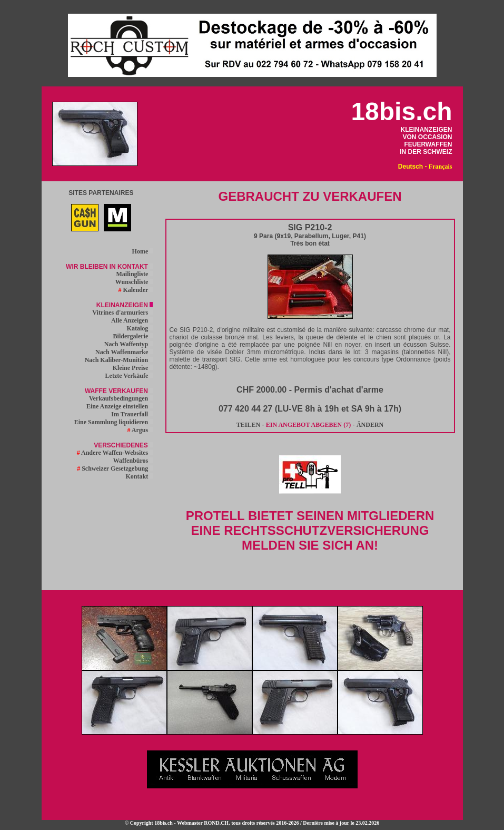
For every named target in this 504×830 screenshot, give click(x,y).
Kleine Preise (133, 368)
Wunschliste (134, 282)
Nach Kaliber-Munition (119, 360)
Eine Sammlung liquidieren (113, 422)
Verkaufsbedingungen (121, 398)
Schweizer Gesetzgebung (115, 468)
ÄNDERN (370, 425)
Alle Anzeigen (132, 320)
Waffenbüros (133, 461)
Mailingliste (135, 274)
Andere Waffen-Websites (115, 453)
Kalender (135, 290)
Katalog (140, 328)
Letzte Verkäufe (129, 376)
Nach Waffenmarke (124, 352)
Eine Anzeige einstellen (120, 406)
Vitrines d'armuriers (122, 313)
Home (143, 251)
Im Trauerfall (132, 414)
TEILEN (248, 425)
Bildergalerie (133, 336)
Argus (140, 430)
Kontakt (140, 476)
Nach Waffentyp (129, 344)
